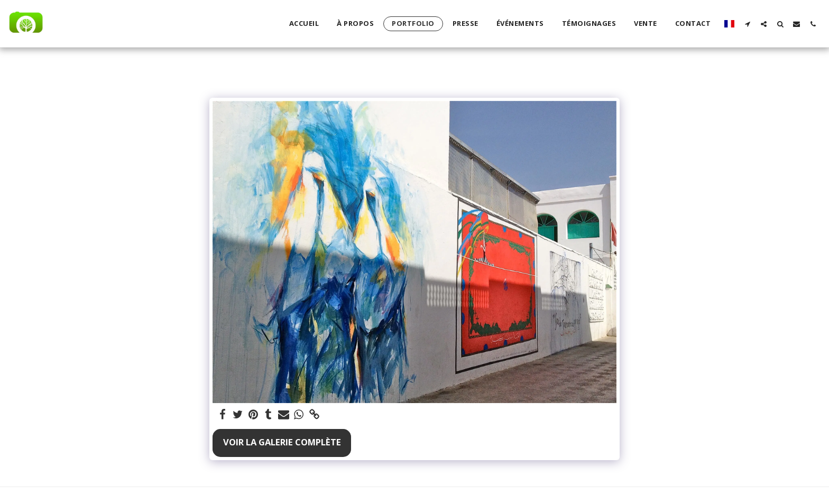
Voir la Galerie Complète (282, 442)
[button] (747, 24)
